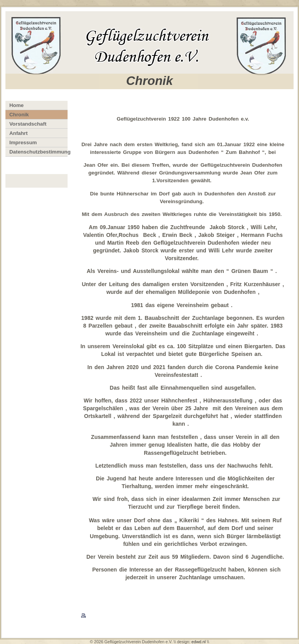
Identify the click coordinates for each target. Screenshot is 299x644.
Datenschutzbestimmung (38, 152)
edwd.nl (199, 642)
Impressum (23, 142)
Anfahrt (18, 133)
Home (17, 105)
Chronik (19, 115)
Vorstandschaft (28, 124)
